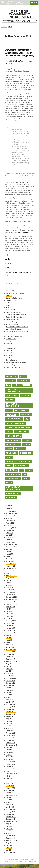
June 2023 (9, 533)
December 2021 (11, 568)
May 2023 (9, 535)
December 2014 (11, 767)
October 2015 (10, 743)
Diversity (9, 303)
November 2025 (11, 514)
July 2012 (9, 826)
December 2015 (11, 738)
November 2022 (11, 545)
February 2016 (11, 733)
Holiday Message (12, 322)
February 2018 (11, 678)
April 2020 (10, 616)
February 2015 (11, 762)
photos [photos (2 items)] (27, 444)
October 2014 (10, 771)
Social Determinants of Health (16, 362)
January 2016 (10, 735)
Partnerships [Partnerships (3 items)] (13, 440)
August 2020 (10, 607)
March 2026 (10, 509)
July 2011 (9, 845)
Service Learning (12, 360)
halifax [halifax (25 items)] (22, 410)
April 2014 (9, 783)
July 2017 (9, 693)
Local (8, 334)
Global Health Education (14, 312)
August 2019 (10, 635)
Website (7, 259)
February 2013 (11, 809)
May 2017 (9, 697)
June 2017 (9, 695)
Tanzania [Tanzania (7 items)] (11, 470)
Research (9, 353)
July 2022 (9, 552)
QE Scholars (10, 351)
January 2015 (10, 764)
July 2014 (9, 776)
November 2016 (11, 712)
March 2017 (10, 702)
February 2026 (11, 511)
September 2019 (11, 633)
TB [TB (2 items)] (22, 470)
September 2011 (11, 841)
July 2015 (9, 750)
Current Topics (11, 300)
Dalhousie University (7, 3)
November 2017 (11, 685)
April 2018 (9, 673)
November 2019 (11, 628)
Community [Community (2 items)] (23, 381)
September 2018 (11, 662)
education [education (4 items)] (12, 396)
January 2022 (10, 566)
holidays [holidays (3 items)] (26, 415)
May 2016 (9, 726)
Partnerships (10, 343)
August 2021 (10, 578)
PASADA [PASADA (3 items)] (27, 440)
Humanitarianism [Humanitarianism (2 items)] (14, 419)
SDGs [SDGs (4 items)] (9, 457)
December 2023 (11, 530)
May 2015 (9, 755)
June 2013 (9, 800)
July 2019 (9, 638)
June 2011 (9, 848)
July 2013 (9, 798)
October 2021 (10, 573)
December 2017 (11, 683)
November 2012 (11, 817)
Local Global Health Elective (15, 336)
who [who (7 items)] (26, 479)
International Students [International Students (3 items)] (18, 428)
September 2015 (11, 745)
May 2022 (9, 556)
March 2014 (10, 786)
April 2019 (9, 645)
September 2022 (12, 547)
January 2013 (10, 812)
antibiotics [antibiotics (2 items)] (11, 377)
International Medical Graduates (17, 327)
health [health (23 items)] (12, 415)
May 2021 (9, 585)
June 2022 (9, 554)
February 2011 (11, 852)
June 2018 (9, 669)
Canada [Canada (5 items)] (10, 381)
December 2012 (11, 814)
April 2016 (9, 728)
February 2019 (11, 650)
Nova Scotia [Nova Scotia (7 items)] (14, 436)
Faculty (8, 308)
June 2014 (9, 778)
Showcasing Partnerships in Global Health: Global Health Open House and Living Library (19, 53)
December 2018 (11, 654)
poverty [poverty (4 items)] (20, 449)
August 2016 (10, 719)
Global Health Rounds (13, 319)
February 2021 (11, 592)
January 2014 (10, 788)
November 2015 (11, 740)
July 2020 (9, 609)
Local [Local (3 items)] (9, 432)
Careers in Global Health (14, 298)
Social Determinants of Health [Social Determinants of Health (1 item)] (18, 462)
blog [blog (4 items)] (23, 377)
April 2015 (9, 757)
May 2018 (9, 671)
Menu (35, 3)
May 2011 (9, 850)
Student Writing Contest (14, 367)
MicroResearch (11, 339)
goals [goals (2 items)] (9, 410)
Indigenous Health (12, 324)
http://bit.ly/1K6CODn (22, 232)
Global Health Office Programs (16, 315)
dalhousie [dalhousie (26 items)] (22, 385)
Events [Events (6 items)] (25, 396)
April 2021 (9, 588)
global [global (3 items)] (10, 400)
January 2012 (10, 836)
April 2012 (9, 833)
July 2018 (9, 666)
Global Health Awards (13, 310)
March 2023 (10, 540)
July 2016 (9, 721)
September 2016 (11, 716)
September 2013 (11, 795)
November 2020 (11, 599)
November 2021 (11, 571)
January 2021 (10, 595)
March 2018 (10, 676)
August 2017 (10, 690)
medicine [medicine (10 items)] (22, 432)
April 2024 (10, 525)
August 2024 (10, 523)
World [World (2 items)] (9, 483)
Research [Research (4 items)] (11, 453)
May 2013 (9, 802)
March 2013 (10, 807)
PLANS (8, 346)
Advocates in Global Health (15, 293)
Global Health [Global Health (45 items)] (13, 405)
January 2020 (10, 623)
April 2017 (9, 700)
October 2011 (10, 838)
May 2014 (9, 781)
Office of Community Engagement (19, 14)
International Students (13, 329)
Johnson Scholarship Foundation (17, 331)
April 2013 (9, 805)
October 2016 (10, 714)
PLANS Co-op (11, 348)
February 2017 (11, 704)
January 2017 (10, 707)
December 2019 (11, 626)
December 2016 (11, 709)
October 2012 (10, 819)
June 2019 (9, 640)
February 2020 (11, 621)
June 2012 (9, 829)
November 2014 (11, 769)
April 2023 (10, 537)
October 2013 (10, 793)
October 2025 (11, 516)
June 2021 (9, 583)
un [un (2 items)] (25, 474)
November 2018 (11, 657)
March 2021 (10, 590)
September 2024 (12, 521)
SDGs (8, 358)
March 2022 (10, 561)
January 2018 (10, 681)
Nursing (9, 341)
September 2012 (11, 821)
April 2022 (10, 559)
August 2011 (10, 843)
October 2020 (11, 602)
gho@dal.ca (8, 255)
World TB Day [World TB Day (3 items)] (13, 493)
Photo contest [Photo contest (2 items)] (13, 444)
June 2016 (9, 724)
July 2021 (9, 580)
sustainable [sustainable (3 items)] (22, 466)
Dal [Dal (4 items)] (8, 385)
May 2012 (9, 831)
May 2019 (9, 642)
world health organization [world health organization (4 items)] (14, 488)
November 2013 (11, 790)
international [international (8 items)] (15, 423)
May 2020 (9, 614)
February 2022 (11, 564)
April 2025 (10, 518)
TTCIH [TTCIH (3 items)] (29, 470)
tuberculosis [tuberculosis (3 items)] (13, 474)
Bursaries (9, 296)
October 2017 (10, 688)
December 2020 (11, 597)
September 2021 (11, 576)
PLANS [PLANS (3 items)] (9, 449)
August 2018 (10, 664)
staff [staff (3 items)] (9, 466)
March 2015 (10, 759)
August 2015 (10, 747)
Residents (9, 355)
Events (15, 273)
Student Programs (12, 365)
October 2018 (10, 659)
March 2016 (10, 731)
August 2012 (10, 824)
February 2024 (11, 528)
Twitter (7, 267)
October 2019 (10, 630)
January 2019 (10, 652)
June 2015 (9, 752)
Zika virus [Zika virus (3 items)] (11, 498)
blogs (19, 3)
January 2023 (11, 542)
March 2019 (10, 647)
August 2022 (10, 549)
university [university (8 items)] (13, 479)
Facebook (8, 263)
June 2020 (9, 611)
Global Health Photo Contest (15, 317)
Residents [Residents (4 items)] (26, 453)
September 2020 (12, 604)
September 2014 (11, 774)
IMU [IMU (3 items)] (27, 419)
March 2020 (10, 619)
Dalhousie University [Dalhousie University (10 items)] (13, 390)
